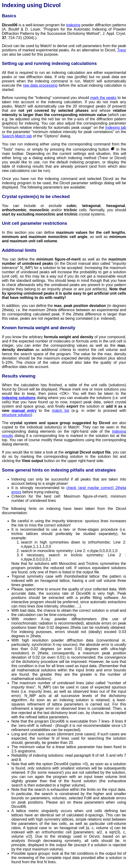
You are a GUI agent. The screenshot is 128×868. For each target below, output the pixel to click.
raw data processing (40, 85)
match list (61, 411)
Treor (122, 50)
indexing (73, 25)
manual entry (24, 411)
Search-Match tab (17, 136)
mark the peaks (103, 98)
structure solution (16, 415)
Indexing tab (116, 128)
